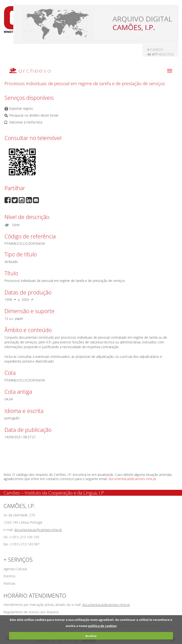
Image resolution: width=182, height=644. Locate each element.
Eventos (9, 576)
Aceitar (91, 636)
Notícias (9, 583)
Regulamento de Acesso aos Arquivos (31, 612)
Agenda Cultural (15, 569)
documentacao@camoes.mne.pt (132, 479)
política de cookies (102, 626)
